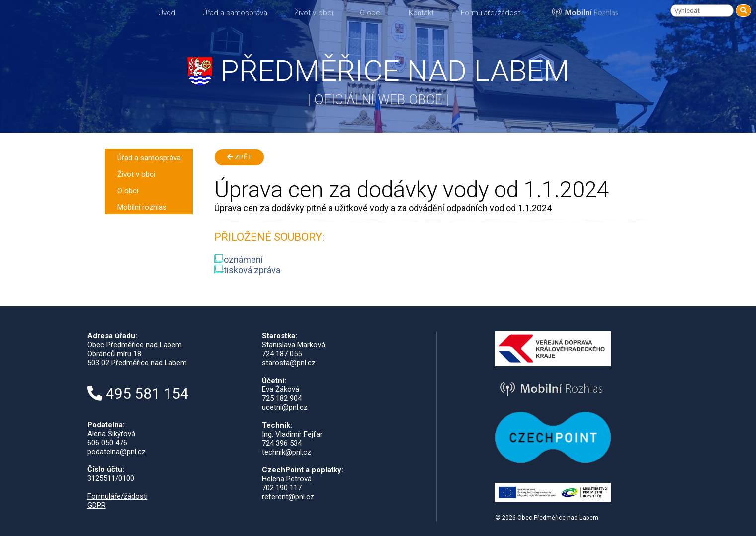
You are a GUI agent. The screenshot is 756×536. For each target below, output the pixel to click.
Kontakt (421, 13)
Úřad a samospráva (235, 13)
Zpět (239, 157)
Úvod (167, 13)
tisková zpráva (247, 270)
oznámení (239, 260)
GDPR (97, 505)
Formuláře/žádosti (491, 13)
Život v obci (314, 13)
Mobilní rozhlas (142, 207)
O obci (371, 13)
